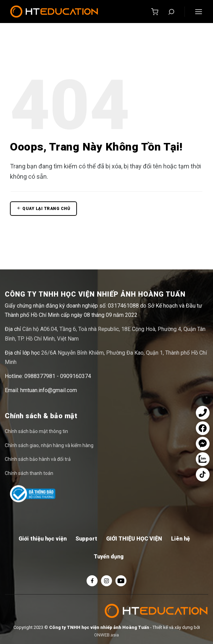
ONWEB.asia (106, 635)
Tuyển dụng (109, 557)
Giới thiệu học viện (43, 539)
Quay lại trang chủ (43, 209)
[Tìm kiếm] (171, 12)
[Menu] (199, 12)
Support (86, 539)
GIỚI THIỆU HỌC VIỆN (134, 539)
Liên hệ (181, 539)
